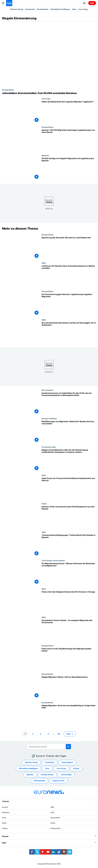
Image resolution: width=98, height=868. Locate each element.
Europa (5, 807)
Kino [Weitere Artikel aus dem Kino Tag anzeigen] (47, 768)
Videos (5, 828)
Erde (52, 812)
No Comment (47, 390)
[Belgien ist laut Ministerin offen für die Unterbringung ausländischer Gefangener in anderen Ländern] (69, 460)
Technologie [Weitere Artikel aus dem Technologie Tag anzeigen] (66, 774)
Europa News (8, 90)
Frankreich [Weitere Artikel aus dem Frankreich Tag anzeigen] (50, 762)
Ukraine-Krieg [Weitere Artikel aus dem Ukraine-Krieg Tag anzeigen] (31, 762)
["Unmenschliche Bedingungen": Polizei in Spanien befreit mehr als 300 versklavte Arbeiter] (69, 545)
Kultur (53, 823)
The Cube (46, 99)
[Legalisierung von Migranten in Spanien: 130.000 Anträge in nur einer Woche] (69, 140)
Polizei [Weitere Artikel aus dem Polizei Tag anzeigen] (76, 768)
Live (92, 3)
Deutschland (43, 9)
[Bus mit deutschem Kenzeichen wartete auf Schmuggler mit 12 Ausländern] (69, 333)
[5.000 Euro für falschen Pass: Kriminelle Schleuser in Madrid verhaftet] (69, 276)
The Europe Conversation (53, 560)
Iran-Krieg (83, 9)
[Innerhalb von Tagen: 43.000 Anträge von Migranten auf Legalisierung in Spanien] (69, 169)
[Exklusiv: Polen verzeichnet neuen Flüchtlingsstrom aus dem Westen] (69, 517)
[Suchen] (49, 747)
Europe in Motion (49, 418)
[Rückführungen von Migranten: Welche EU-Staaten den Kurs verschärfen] (69, 432)
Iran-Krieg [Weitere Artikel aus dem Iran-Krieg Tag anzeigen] (61, 768)
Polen (44, 504)
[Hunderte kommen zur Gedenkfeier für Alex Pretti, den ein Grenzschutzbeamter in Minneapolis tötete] (69, 403)
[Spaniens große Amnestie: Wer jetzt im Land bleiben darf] (69, 248)
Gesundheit (55, 818)
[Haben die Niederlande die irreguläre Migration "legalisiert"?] (69, 112)
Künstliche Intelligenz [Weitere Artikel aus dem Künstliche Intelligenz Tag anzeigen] (28, 768)
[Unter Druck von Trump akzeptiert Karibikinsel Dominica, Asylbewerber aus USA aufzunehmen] (69, 488)
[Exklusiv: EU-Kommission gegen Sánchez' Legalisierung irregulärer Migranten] (69, 304)
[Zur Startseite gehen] (9, 3)
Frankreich (30, 9)
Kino (74, 9)
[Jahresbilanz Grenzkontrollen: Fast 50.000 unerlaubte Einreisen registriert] (49, 93)
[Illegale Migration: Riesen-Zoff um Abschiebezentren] (69, 687)
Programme (55, 828)
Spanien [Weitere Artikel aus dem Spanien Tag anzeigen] (30, 774)
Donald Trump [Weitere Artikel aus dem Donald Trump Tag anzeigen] (47, 774)
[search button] (68, 747)
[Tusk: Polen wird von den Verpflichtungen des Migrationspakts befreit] (69, 659)
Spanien (45, 155)
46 (59, 734)
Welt (44, 263)
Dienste (5, 836)
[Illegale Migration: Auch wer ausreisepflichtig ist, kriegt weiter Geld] (69, 715)
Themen (5, 801)
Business (6, 812)
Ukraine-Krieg (17, 9)
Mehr (4, 843)
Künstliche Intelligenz (60, 9)
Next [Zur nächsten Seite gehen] (69, 734)
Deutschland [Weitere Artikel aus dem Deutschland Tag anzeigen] (67, 762)
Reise (4, 823)
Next (4, 818)
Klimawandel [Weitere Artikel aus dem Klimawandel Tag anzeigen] (39, 781)
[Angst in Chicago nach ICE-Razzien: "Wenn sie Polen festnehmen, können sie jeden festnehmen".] (69, 602)
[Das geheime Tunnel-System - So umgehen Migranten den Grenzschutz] (69, 630)
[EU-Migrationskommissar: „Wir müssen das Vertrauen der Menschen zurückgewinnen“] (69, 574)
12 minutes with (49, 447)
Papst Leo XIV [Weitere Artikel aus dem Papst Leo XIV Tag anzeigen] (58, 781)
